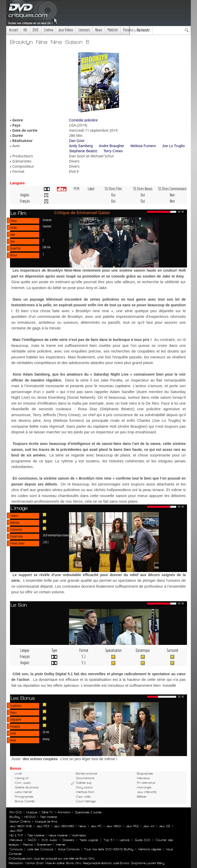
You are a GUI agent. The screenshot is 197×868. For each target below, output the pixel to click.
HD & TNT (16, 835)
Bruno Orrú (74, 863)
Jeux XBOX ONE (21, 826)
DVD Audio (50, 840)
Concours (84, 30)
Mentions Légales (150, 849)
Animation (64, 812)
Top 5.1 (109, 840)
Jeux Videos (66, 30)
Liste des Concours (40, 849)
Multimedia (79, 835)
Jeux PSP (16, 831)
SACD (32, 840)
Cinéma (48, 30)
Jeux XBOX (114, 826)
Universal (47, 220)
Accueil (13, 30)
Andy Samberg (81, 146)
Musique (32, 812)
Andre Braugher (112, 146)
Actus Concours (69, 849)
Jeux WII (149, 826)
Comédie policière (83, 120)
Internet (61, 845)
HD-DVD (30, 817)
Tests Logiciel (89, 840)
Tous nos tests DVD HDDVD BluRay (109, 849)
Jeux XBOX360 (64, 826)
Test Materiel (48, 817)
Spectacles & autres (88, 812)
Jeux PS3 (43, 826)
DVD (36, 30)
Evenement (44, 845)
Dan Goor (77, 141)
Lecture (125, 840)
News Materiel (58, 835)
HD (25, 30)
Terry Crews (113, 151)
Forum (127, 30)
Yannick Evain (34, 863)
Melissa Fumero (143, 146)
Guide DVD (142, 840)
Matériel (113, 30)
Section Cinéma (20, 822)
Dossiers (68, 840)
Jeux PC (96, 826)
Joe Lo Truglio (173, 146)
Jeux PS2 (132, 826)
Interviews (16, 840)
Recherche (143, 30)
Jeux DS (164, 826)
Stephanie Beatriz (83, 151)
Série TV (47, 812)
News (99, 30)
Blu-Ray (15, 817)
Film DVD (16, 812)
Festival (28, 845)
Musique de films (46, 822)
